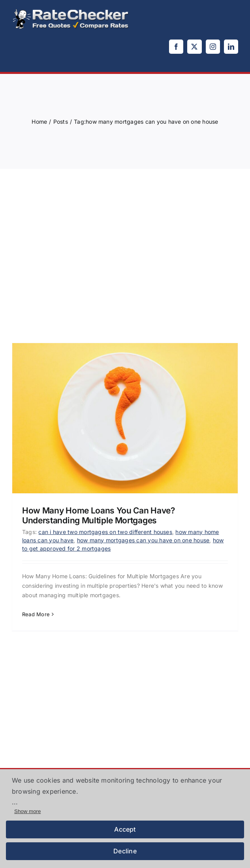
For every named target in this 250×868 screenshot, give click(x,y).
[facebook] (176, 47)
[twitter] (194, 47)
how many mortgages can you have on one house (143, 540)
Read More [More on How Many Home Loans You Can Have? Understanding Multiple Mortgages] (36, 614)
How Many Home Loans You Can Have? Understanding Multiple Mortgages (99, 515)
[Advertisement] (125, 248)
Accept (125, 829)
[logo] (71, 11)
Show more (27, 811)
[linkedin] (231, 47)
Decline (125, 851)
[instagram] (213, 47)
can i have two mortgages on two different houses (105, 532)
